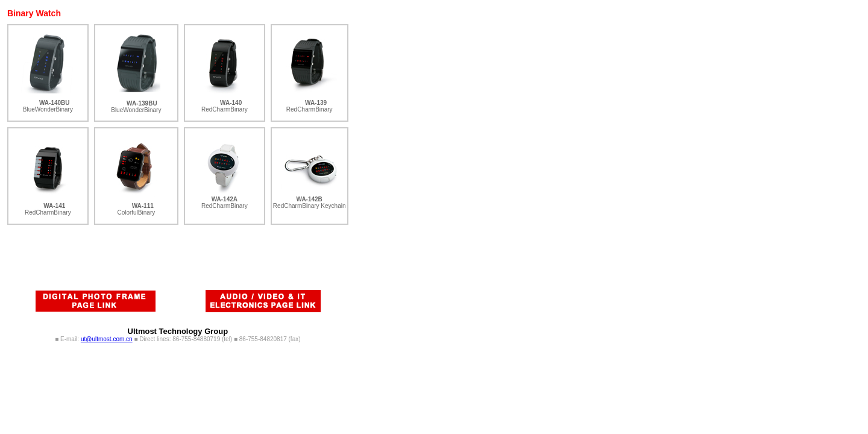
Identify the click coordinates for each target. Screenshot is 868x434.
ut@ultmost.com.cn (107, 339)
